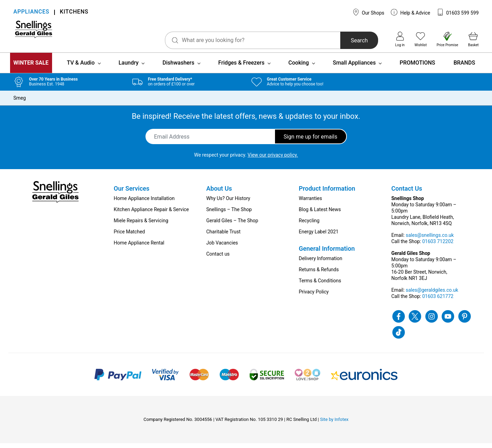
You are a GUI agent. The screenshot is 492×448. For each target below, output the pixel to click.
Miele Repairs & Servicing (141, 225)
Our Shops (368, 12)
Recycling (309, 225)
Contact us (218, 259)
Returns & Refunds (319, 274)
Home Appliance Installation (144, 203)
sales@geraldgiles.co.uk (432, 295)
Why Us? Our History (228, 203)
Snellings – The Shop (229, 214)
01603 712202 (438, 246)
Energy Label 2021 (319, 237)
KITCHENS (74, 12)
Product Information (327, 193)
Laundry (128, 68)
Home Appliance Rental (139, 248)
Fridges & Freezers (241, 68)
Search (336, 40)
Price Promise (448, 39)
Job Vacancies (222, 248)
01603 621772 (438, 301)
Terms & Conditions (320, 285)
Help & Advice (410, 12)
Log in (400, 39)
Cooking (299, 68)
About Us (219, 193)
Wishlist (421, 39)
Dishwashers (178, 68)
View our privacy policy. (273, 160)
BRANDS (464, 68)
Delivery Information (321, 263)
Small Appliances (354, 68)
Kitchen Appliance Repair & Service (152, 214)
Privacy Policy (314, 297)
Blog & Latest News (320, 214)
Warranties (311, 203)
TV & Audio (81, 68)
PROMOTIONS (417, 68)
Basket (473, 39)
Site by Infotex (334, 424)
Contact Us (407, 193)
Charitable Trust (223, 237)
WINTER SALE (31, 68)
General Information (327, 253)
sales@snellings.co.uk (430, 240)
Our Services (132, 193)
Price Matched (130, 237)
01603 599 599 (458, 12)
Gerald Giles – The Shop (232, 225)
